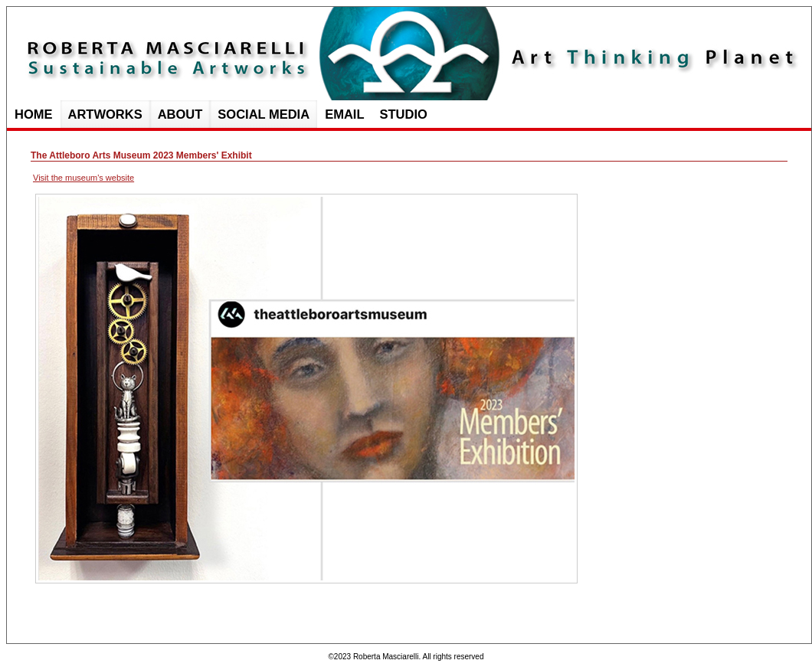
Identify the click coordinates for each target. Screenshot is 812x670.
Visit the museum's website (83, 178)
